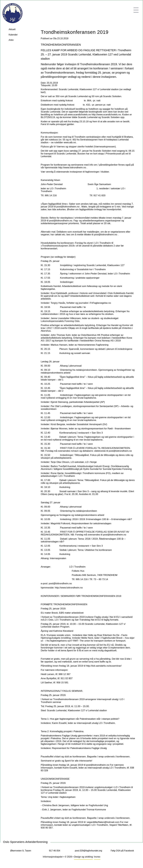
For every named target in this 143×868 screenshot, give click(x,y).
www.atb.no (70, 142)
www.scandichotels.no (79, 115)
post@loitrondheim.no (68, 207)
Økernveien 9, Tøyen (21, 851)
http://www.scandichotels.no (106, 115)
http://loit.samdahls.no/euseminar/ (104, 666)
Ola (55, 38)
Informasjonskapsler (53, 857)
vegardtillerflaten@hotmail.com (103, 822)
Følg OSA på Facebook (122, 851)
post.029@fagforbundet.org (88, 851)
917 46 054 (55, 851)
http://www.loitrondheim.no (72, 168)
